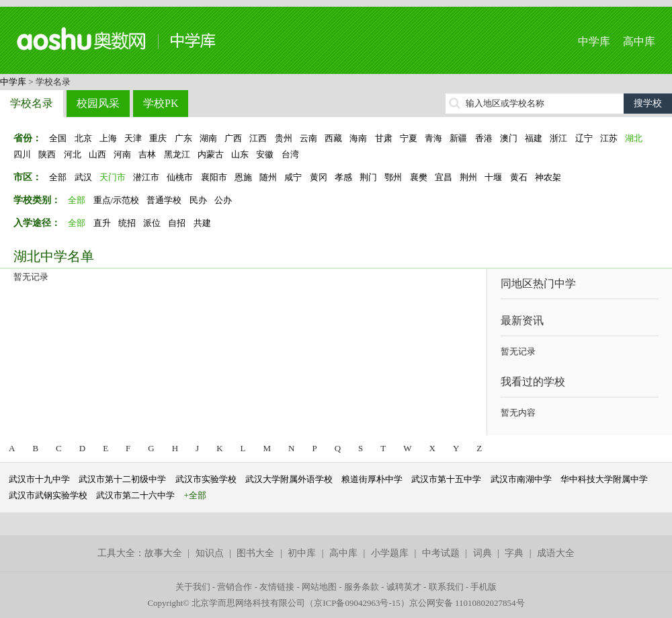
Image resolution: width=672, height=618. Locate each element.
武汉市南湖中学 (521, 479)
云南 (308, 138)
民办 (198, 200)
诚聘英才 (404, 587)
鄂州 (393, 177)
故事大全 (163, 553)
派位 (152, 223)
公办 (223, 200)
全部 (58, 177)
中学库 (594, 41)
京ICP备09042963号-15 (357, 603)
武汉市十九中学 (39, 479)
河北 (73, 154)
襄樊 (419, 177)
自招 (177, 223)
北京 (83, 138)
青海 (433, 138)
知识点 (210, 553)
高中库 (639, 41)
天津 (133, 138)
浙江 (558, 138)
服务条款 (362, 587)
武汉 (83, 177)
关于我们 (193, 587)
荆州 (468, 177)
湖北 (634, 138)
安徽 (265, 154)
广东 (183, 138)
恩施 (243, 177)
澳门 (509, 138)
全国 (58, 138)
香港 (484, 138)
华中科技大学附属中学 (604, 479)
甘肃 (384, 138)
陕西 (47, 154)
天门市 (113, 177)
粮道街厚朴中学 (372, 479)
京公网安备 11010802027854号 (467, 603)
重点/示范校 (117, 200)
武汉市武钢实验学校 (48, 495)
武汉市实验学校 (206, 479)
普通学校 (164, 200)
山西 (97, 154)
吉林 (147, 154)
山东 (240, 154)
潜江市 (146, 177)
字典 (514, 553)
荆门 (368, 177)
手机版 (484, 587)
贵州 (284, 138)
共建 (202, 223)
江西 (258, 138)
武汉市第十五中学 (446, 479)
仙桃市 (180, 177)
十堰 (493, 177)
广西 (233, 138)
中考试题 (441, 553)
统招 (127, 223)
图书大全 (255, 553)
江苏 (609, 138)
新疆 (458, 138)
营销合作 (235, 587)
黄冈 (319, 177)
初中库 (302, 553)
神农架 (548, 177)
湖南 (208, 138)
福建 (534, 138)
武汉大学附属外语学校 (289, 479)
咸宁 (293, 177)
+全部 (195, 495)
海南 (358, 138)
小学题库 (390, 553)
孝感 (343, 177)
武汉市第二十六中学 (135, 495)
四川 (22, 154)
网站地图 (319, 587)
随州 (268, 177)
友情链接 (277, 587)
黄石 (519, 177)
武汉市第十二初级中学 (122, 479)
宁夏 (409, 138)
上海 (108, 138)
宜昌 (444, 177)
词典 (482, 553)
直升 (102, 223)
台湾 (290, 154)
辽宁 (584, 138)
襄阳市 (214, 177)
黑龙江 (177, 154)
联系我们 (446, 587)
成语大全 (556, 553)
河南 (122, 154)
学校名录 (32, 103)
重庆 (158, 138)
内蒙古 (211, 154)
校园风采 (98, 103)
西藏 (333, 138)
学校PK (161, 103)
